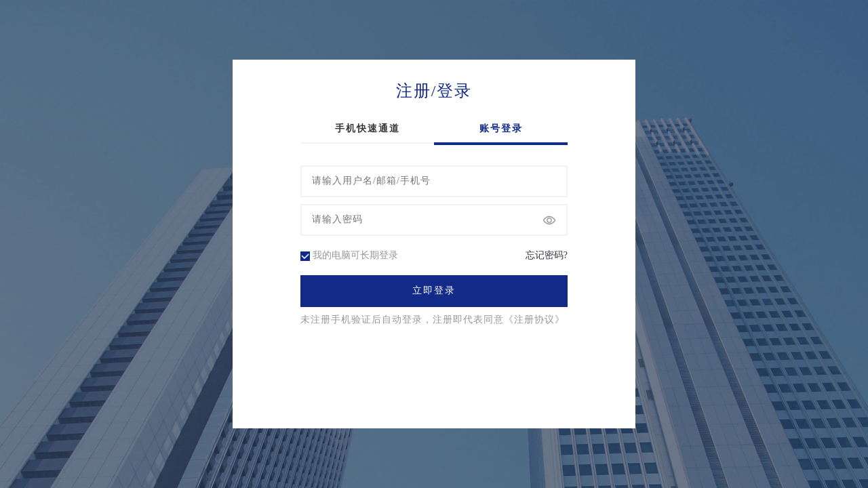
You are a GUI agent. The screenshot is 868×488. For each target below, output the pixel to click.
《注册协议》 (534, 320)
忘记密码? (547, 256)
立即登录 (434, 291)
